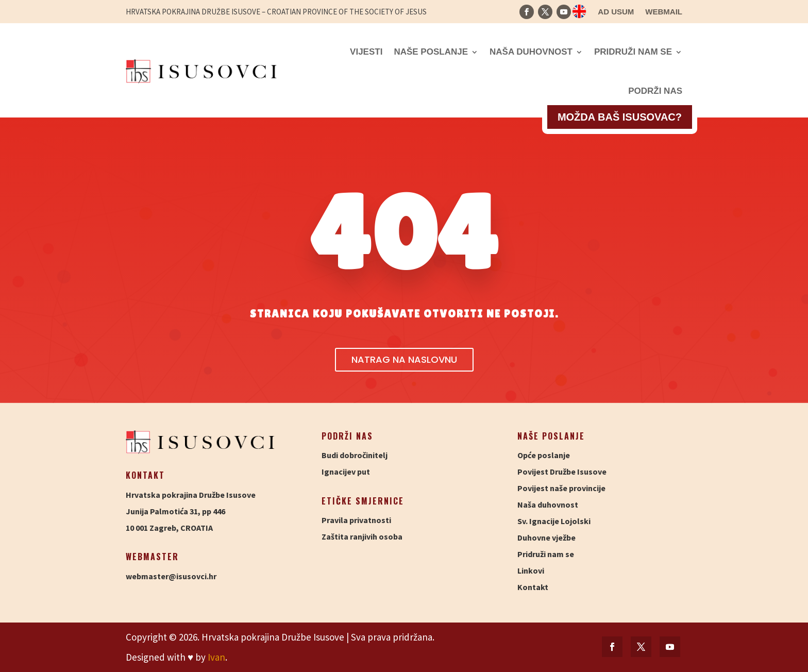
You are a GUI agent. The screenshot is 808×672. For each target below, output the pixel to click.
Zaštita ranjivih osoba (362, 536)
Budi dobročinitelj (355, 455)
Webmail (664, 12)
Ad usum (616, 12)
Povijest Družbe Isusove (562, 472)
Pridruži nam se (633, 52)
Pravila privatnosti (356, 520)
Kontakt (533, 587)
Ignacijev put (346, 472)
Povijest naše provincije (561, 488)
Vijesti (366, 52)
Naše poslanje (431, 52)
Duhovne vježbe (546, 537)
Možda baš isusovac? (620, 117)
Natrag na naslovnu (404, 359)
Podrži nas (655, 91)
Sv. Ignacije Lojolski (554, 521)
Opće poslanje (544, 455)
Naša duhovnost (531, 52)
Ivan (216, 657)
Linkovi (531, 570)
